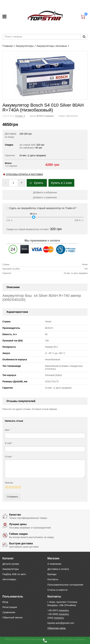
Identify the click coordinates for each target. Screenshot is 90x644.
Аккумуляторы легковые (52, 46)
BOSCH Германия (45, 116)
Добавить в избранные (45, 192)
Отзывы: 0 (20, 116)
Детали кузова (11, 564)
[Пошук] (84, 37)
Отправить (13, 497)
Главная (8, 46)
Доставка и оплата (58, 569)
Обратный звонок (12, 617)
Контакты (53, 579)
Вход (5, 602)
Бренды (52, 574)
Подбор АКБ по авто (14, 574)
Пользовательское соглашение (65, 585)
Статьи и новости (58, 590)
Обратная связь (57, 628)
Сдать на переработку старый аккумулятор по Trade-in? (41, 208)
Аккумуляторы (25, 46)
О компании (54, 564)
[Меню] (4, 17)
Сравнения (9, 612)
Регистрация (10, 607)
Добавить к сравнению (45, 197)
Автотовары (9, 579)
